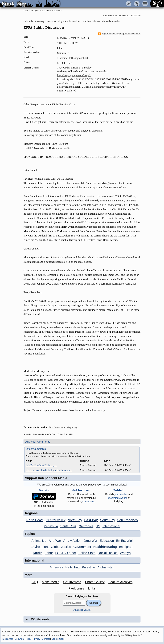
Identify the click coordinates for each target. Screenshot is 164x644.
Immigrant (126, 547)
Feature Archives (120, 582)
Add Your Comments (38, 442)
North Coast (35, 520)
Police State (87, 553)
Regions (31, 513)
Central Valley (55, 520)
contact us (88, 501)
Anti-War (55, 541)
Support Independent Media (46, 478)
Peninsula (51, 526)
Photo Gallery (95, 582)
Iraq (77, 567)
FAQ (35, 582)
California (28, 21)
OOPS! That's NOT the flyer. (41, 465)
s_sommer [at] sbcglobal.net (73, 58)
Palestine (88, 567)
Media (38, 553)
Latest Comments (36, 449)
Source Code (58, 639)
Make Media (51, 582)
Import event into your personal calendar (119, 34)
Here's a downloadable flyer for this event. (49, 470)
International (111, 526)
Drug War (91, 541)
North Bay (75, 520)
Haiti (69, 567)
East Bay (40, 21)
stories (121, 494)
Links (92, 588)
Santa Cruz (68, 526)
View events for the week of (122, 15)
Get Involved (72, 582)
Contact (46, 639)
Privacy (36, 639)
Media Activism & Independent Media (101, 21)
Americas (56, 567)
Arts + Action (72, 541)
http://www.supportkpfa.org (63, 427)
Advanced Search (82, 610)
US (98, 526)
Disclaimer (8, 639)
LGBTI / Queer (66, 553)
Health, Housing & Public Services (63, 21)
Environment (40, 547)
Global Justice (61, 547)
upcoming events (117, 498)
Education (107, 541)
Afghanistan (106, 567)
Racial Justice (108, 553)
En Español (124, 541)
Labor (49, 553)
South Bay (107, 520)
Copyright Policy (23, 639)
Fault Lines (76, 588)
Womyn (125, 553)
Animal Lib (39, 541)
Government (82, 547)
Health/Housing (105, 547)
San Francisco (127, 520)
